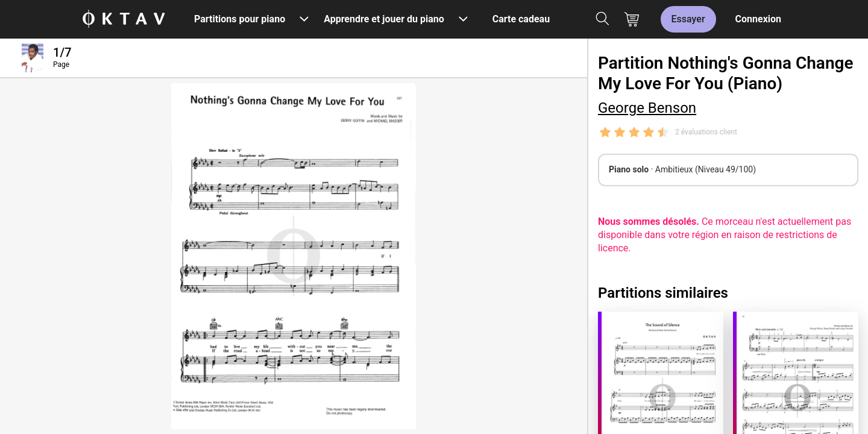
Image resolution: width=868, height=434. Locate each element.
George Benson (647, 108)
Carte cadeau (521, 19)
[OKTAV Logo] (124, 20)
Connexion (758, 19)
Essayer (688, 19)
